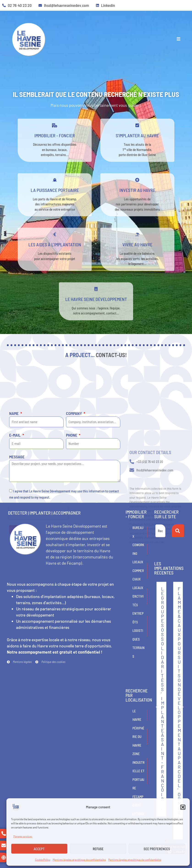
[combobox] (160, 531)
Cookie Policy (43, 860)
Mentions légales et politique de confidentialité (79, 860)
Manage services (23, 836)
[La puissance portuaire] (55, 190)
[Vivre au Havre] (137, 245)
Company (74, 481)
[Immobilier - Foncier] (55, 136)
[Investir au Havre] (137, 190)
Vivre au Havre (137, 255)
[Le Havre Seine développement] (96, 299)
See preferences (157, 849)
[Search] (178, 531)
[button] (183, 807)
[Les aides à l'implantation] (55, 245)
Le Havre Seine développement (96, 309)
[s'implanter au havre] (137, 136)
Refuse (98, 849)
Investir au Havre (137, 200)
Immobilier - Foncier (55, 146)
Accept (39, 849)
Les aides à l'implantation (55, 255)
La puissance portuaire (55, 200)
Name (14, 481)
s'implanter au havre (137, 146)
